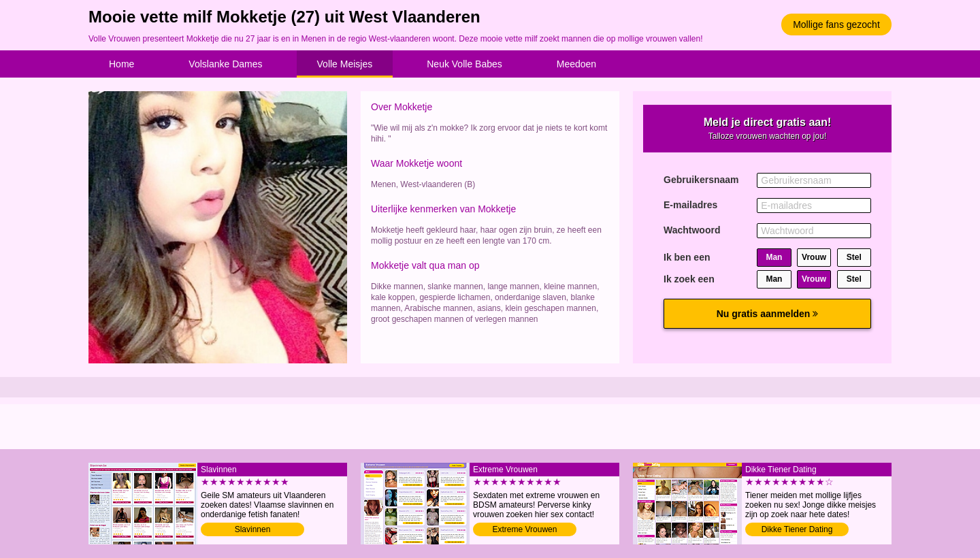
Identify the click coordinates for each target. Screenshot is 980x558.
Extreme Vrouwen (525, 529)
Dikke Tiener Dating (797, 529)
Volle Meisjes (345, 64)
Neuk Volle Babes (464, 64)
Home (121, 64)
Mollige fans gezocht (836, 24)
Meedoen (576, 64)
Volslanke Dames (225, 64)
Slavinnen (253, 529)
